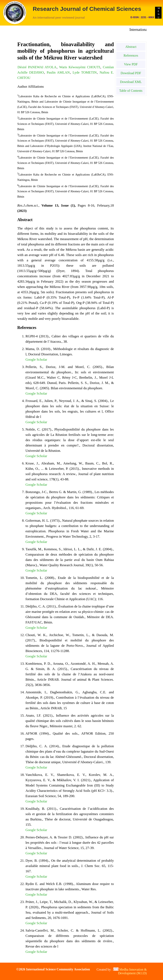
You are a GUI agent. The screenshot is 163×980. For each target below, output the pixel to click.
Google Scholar (36, 360)
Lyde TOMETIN (85, 72)
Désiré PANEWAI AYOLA (37, 67)
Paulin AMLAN (58, 72)
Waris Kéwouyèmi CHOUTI (80, 67)
